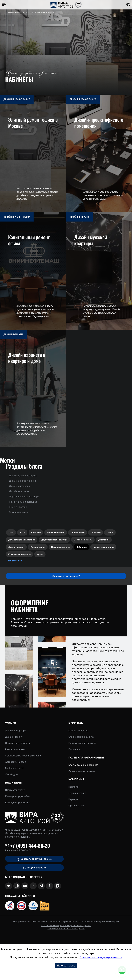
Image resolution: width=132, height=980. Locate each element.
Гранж (110, 532)
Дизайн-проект (16, 547)
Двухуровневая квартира (54, 540)
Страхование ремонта (81, 737)
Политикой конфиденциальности (101, 957)
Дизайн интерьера (16, 731)
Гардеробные (78, 532)
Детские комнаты (83, 540)
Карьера (73, 799)
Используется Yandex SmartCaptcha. (66, 928)
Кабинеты (82, 547)
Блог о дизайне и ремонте (83, 765)
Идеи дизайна (38, 547)
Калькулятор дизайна (17, 796)
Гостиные (96, 532)
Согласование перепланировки (23, 756)
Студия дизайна (77, 793)
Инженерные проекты (18, 743)
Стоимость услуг (15, 790)
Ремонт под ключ (15, 749)
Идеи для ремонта (61, 547)
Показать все (15, 561)
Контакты (74, 787)
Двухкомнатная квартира (22, 540)
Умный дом (12, 774)
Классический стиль (103, 547)
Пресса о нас (76, 806)
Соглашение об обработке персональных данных (66, 925)
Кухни (40, 554)
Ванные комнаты (56, 532)
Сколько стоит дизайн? (66, 576)
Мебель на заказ (15, 768)
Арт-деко (36, 532)
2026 (22, 532)
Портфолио (75, 749)
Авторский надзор (16, 762)
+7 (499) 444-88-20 (28, 846)
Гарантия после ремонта (82, 743)
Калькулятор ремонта (18, 802)
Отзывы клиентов (78, 731)
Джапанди (104, 540)
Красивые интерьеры (19, 554)
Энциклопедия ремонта (82, 771)
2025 (11, 532)
